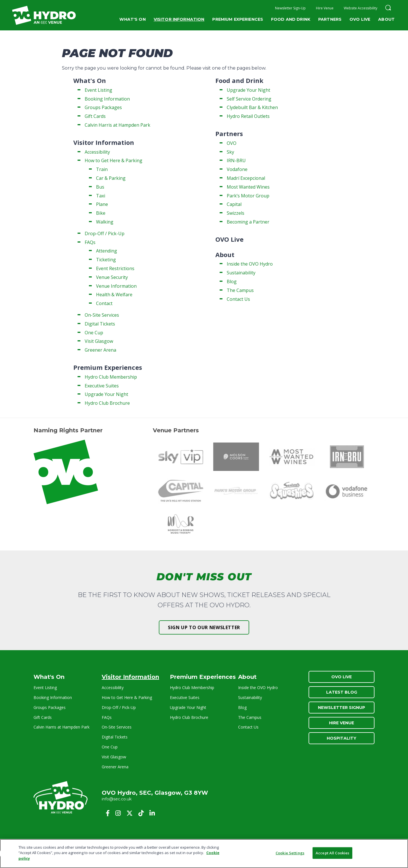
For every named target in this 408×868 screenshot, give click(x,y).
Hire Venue (325, 8)
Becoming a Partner (248, 222)
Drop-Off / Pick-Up (105, 233)
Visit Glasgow (99, 341)
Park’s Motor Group (248, 196)
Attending (107, 251)
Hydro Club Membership (111, 377)
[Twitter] (130, 813)
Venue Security (112, 277)
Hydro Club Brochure (107, 403)
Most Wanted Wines (248, 187)
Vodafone (237, 169)
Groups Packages (103, 107)
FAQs (90, 242)
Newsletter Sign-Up (290, 8)
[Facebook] (108, 813)
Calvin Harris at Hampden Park (117, 125)
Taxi (101, 196)
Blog (232, 281)
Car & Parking (111, 178)
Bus (100, 187)
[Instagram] (118, 813)
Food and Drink (291, 19)
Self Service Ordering (249, 99)
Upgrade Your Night (106, 394)
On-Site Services (102, 315)
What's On (132, 19)
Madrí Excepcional (246, 178)
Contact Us (238, 299)
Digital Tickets (100, 324)
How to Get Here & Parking (114, 160)
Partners (330, 19)
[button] (388, 8)
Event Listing (98, 90)
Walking (105, 222)
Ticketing (106, 260)
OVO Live (360, 19)
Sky (230, 152)
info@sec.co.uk (117, 799)
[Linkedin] (152, 813)
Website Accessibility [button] (361, 8)
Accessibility (97, 152)
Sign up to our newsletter (204, 627)
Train (102, 169)
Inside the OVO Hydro (250, 264)
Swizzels (236, 213)
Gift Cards (95, 116)
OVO (232, 143)
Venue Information (116, 286)
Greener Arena (100, 350)
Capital (234, 204)
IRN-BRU (236, 160)
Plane (102, 204)
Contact (104, 303)
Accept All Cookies (332, 855)
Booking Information (107, 99)
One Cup (94, 333)
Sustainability (241, 273)
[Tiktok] (141, 813)
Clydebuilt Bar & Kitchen (252, 107)
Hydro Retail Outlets (248, 116)
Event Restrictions (115, 268)
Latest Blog (342, 692)
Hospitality (342, 738)
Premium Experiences (238, 19)
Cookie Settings (290, 855)
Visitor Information (179, 19)
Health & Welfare (114, 295)
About (386, 19)
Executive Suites (102, 386)
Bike (101, 213)
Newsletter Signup (342, 708)
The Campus (240, 290)
